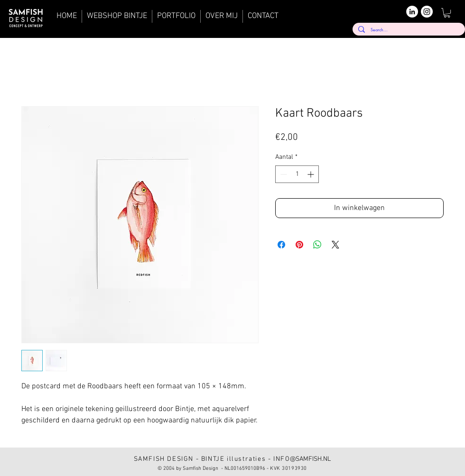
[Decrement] (283, 174)
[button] (447, 13)
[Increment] (312, 174)
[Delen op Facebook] (281, 245)
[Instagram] (427, 12)
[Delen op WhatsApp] (317, 245)
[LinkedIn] (412, 12)
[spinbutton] (297, 174)
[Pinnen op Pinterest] (299, 245)
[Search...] (408, 30)
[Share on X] (335, 245)
